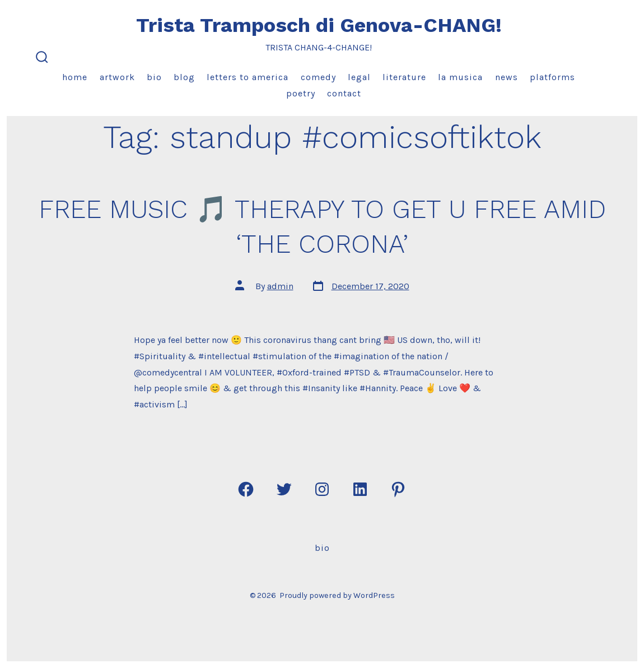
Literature (404, 77)
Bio (154, 77)
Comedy (318, 77)
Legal (359, 77)
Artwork (117, 77)
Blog (184, 77)
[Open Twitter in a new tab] (284, 489)
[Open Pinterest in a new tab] (398, 489)
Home (75, 77)
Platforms (552, 77)
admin (280, 286)
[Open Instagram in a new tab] (322, 489)
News (507, 77)
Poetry (301, 93)
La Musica (460, 77)
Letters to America (248, 77)
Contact (344, 93)
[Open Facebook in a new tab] (246, 489)
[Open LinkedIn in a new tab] (360, 489)
